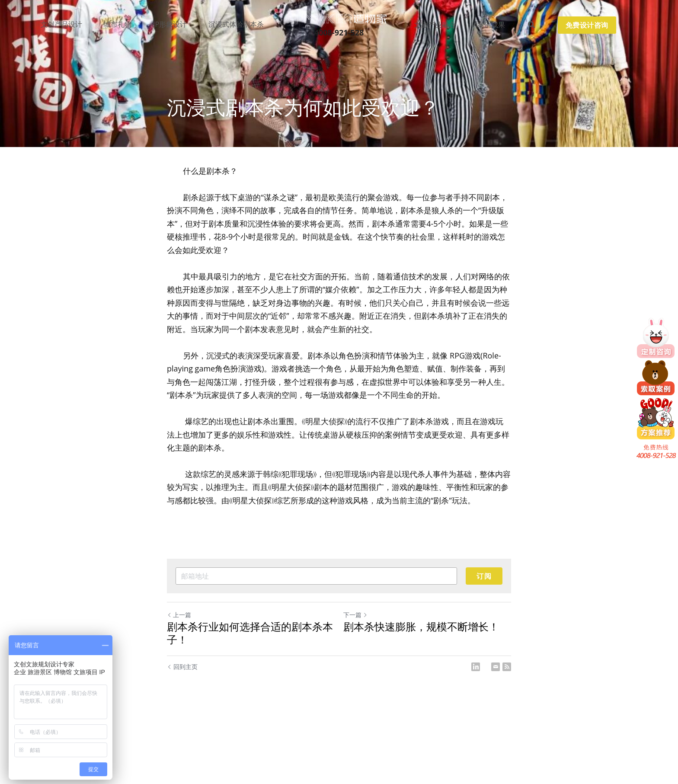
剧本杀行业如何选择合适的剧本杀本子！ (250, 633)
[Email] (496, 667)
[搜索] (531, 25)
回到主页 (182, 667)
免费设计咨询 (587, 25)
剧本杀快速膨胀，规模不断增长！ (421, 627)
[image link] (339, 18)
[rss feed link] (507, 667)
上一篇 (179, 615)
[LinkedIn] (476, 667)
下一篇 (355, 615)
